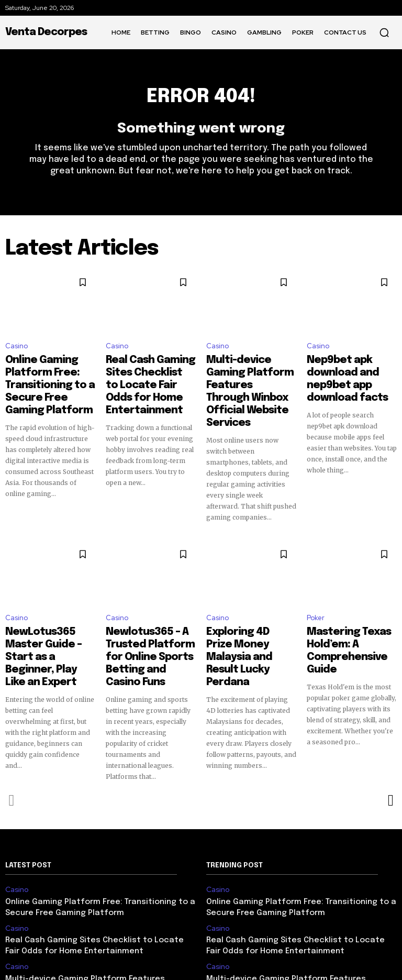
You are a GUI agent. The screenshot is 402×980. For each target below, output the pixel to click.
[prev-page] (12, 743)
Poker (316, 586)
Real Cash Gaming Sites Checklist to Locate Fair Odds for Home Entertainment (150, 379)
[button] (384, 32)
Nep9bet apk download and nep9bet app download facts (351, 374)
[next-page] (390, 743)
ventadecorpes (252, 964)
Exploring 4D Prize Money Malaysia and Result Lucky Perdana (246, 608)
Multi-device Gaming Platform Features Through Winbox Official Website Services (251, 379)
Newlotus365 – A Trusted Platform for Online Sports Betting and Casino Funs (146, 613)
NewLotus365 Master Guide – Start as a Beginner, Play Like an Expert (46, 613)
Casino (16, 352)
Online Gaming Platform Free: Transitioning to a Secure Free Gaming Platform (49, 379)
